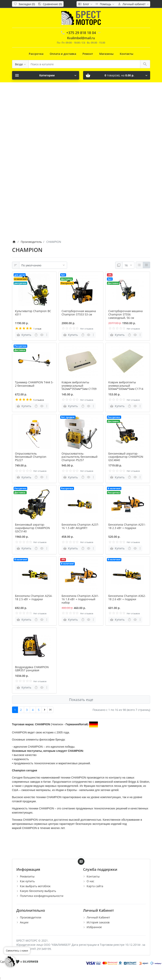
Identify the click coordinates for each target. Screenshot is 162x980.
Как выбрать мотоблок (35, 886)
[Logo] (81, 18)
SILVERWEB (30, 961)
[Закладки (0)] (24, 4)
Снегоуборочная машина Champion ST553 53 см (79, 313)
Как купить (27, 881)
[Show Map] (81, 861)
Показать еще (81, 700)
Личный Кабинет (98, 917)
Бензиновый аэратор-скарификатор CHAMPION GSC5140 (32, 528)
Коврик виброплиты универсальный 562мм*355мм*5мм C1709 (79, 386)
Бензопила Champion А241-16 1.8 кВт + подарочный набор (80, 599)
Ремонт (88, 54)
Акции (24, 922)
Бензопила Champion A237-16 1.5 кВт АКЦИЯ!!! (80, 526)
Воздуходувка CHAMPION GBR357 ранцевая (32, 669)
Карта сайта (95, 886)
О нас (90, 881)
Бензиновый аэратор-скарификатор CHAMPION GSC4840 (126, 457)
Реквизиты (27, 876)
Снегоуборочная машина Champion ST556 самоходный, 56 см (125, 314)
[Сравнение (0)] (50, 4)
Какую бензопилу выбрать (38, 891)
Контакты (126, 54)
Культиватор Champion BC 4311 (33, 313)
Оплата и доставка (63, 54)
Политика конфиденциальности (42, 896)
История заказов (98, 922)
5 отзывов (39, 400)
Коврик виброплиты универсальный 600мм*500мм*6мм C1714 (126, 386)
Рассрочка (36, 54)
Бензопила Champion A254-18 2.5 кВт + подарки (34, 597)
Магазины (106, 54)
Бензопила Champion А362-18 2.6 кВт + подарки (127, 597)
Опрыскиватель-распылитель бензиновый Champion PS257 (80, 457)
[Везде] (20, 64)
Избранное (94, 927)
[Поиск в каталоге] (84, 64)
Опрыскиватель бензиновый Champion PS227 (31, 457)
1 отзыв (37, 329)
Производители (31, 917)
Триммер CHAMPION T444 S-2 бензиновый (34, 384)
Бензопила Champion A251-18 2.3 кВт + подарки (127, 526)
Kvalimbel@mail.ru (81, 38)
